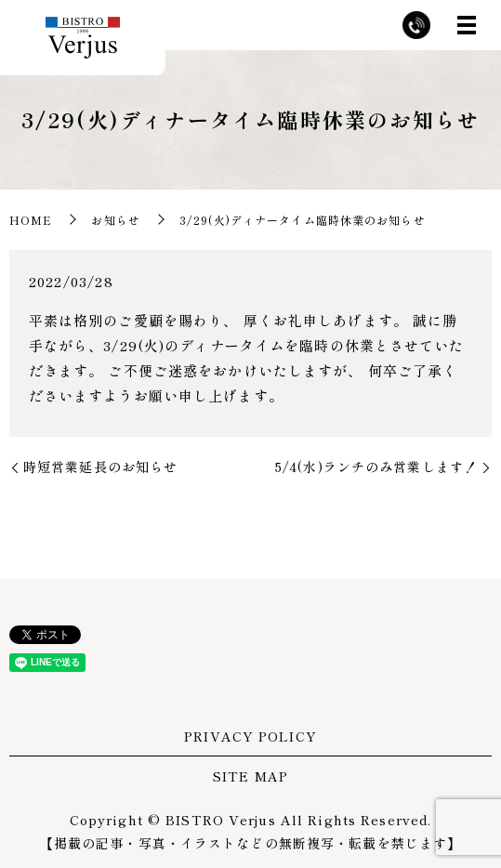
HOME (31, 220)
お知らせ (115, 220)
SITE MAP (250, 776)
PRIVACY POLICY (250, 736)
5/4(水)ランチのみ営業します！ (376, 467)
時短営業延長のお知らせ (100, 467)
